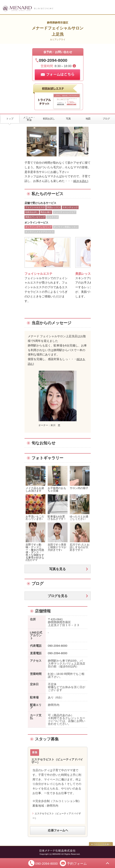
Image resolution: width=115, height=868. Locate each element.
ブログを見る (58, 596)
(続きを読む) (81, 181)
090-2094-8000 (53, 60)
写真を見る (57, 569)
